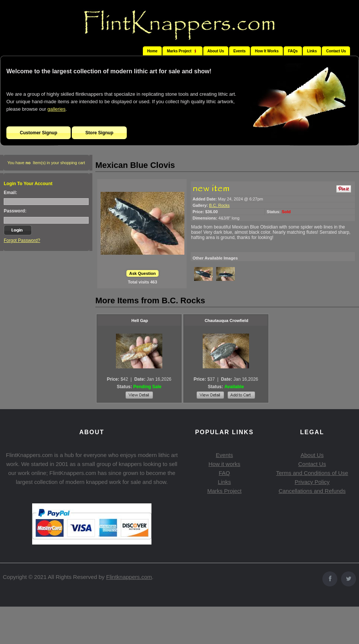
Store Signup (99, 133)
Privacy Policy (312, 482)
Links (312, 51)
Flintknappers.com (129, 577)
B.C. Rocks (219, 205)
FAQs (293, 51)
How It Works (267, 51)
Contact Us (336, 51)
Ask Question (143, 273)
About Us (216, 51)
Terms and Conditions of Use (312, 473)
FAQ (224, 473)
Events (240, 51)
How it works (224, 464)
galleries (56, 109)
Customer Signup (39, 133)
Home (152, 51)
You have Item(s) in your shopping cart (46, 163)
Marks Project (224, 491)
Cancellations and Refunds (312, 491)
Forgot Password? (22, 240)
